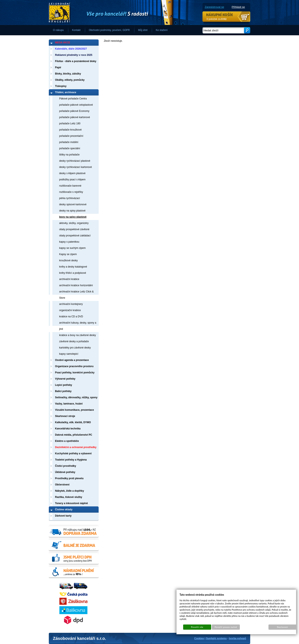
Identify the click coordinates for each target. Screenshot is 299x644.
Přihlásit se (238, 7)
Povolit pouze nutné (226, 627)
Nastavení (282, 627)
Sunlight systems (216, 638)
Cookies (199, 638)
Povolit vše (197, 627)
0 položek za (217, 19)
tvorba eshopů (237, 638)
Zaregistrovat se (214, 7)
